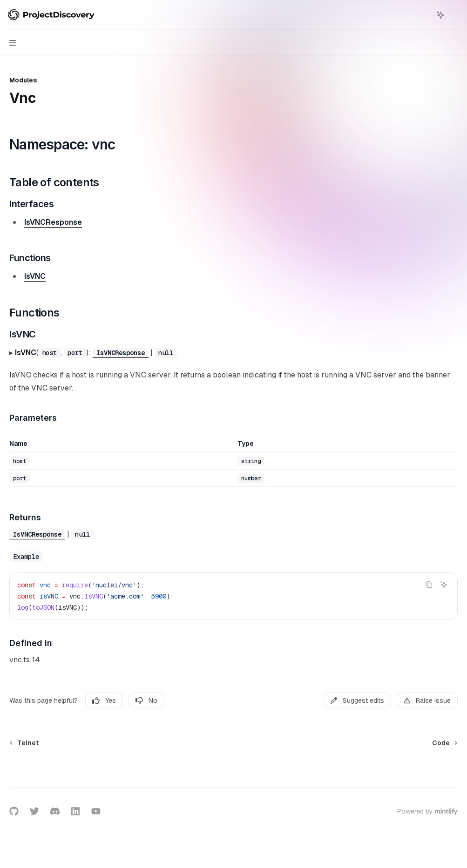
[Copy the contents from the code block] (429, 585)
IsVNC (35, 276)
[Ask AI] (444, 585)
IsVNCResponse (53, 222)
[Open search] (423, 15)
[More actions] (455, 15)
